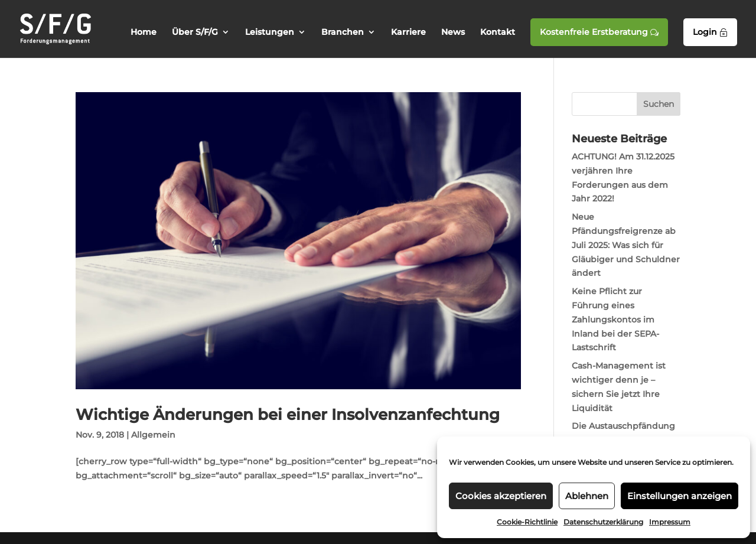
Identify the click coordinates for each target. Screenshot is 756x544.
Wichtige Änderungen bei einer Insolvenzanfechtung (288, 415)
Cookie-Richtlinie (527, 522)
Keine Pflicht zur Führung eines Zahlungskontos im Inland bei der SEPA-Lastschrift (615, 319)
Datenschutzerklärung (603, 522)
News (453, 32)
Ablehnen (587, 496)
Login (710, 32)
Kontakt (498, 32)
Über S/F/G (195, 32)
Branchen (343, 32)
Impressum (670, 522)
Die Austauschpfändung (623, 426)
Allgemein (153, 435)
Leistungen (270, 32)
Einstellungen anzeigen (680, 496)
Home (144, 32)
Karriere (408, 32)
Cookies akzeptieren (501, 496)
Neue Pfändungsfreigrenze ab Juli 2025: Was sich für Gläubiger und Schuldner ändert (626, 245)
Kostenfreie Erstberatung (599, 32)
